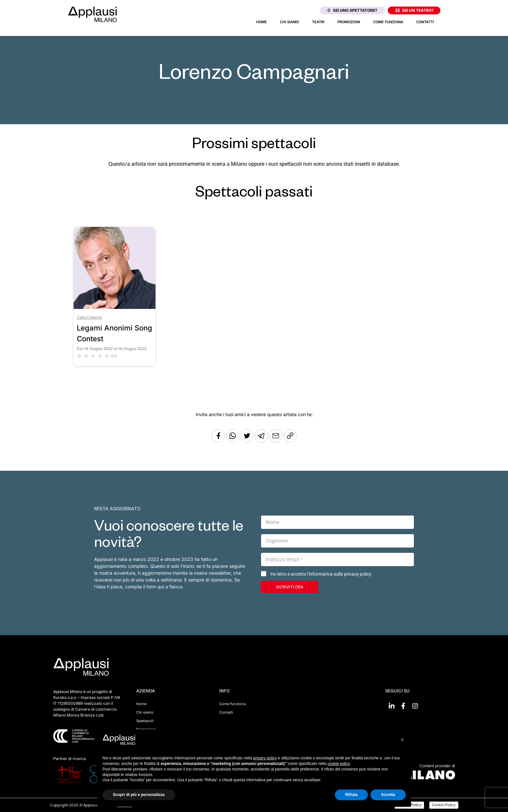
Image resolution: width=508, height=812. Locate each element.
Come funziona (388, 22)
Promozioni (349, 22)
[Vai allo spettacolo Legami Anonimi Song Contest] (115, 307)
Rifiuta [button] (351, 795)
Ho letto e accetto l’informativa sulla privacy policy (321, 574)
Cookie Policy (444, 805)
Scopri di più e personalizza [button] (139, 795)
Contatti (425, 22)
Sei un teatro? (415, 10)
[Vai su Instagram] (415, 706)
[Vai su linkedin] (392, 706)
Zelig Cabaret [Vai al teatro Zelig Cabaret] (89, 317)
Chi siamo (289, 22)
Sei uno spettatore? (352, 10)
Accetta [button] (388, 795)
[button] (402, 740)
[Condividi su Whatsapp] (233, 440)
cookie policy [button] (338, 764)
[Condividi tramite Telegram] (262, 440)
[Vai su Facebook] (403, 706)
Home (262, 22)
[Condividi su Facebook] (218, 440)
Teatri (318, 22)
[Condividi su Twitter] (248, 440)
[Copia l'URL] (276, 440)
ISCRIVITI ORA (289, 587)
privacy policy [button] (265, 758)
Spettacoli (145, 721)
